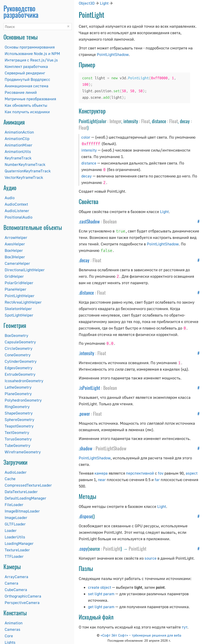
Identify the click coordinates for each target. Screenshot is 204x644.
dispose (86, 516)
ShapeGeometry (19, 413)
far (157, 480)
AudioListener (17, 211)
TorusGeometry (18, 439)
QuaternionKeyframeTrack (28, 171)
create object (100, 587)
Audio (10, 198)
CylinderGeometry (21, 361)
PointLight (112, 549)
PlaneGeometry (18, 394)
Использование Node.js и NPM (32, 53)
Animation (14, 623)
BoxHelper (14, 250)
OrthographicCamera (23, 596)
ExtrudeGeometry (20, 374)
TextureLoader (17, 550)
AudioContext (16, 204)
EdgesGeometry (19, 368)
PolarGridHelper (19, 283)
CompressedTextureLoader (28, 485)
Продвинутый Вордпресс (27, 79)
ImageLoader (16, 517)
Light (104, 3)
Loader (11, 530)
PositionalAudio (19, 217)
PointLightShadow (113, 54)
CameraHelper (17, 263)
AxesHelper (15, 244)
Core (9, 636)
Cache (10, 479)
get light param (101, 607)
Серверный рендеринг (25, 73)
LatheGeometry (18, 387)
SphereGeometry (19, 420)
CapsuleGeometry (20, 342)
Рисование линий (21, 92)
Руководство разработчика (21, 11)
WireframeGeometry (23, 452)
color (86, 137)
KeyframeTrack (18, 158)
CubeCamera (16, 590)
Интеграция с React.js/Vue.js (31, 60)
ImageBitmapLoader (22, 511)
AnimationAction (19, 132)
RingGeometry (17, 407)
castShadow (90, 221)
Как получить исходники (27, 112)
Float (146, 121)
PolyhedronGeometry (23, 400)
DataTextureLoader (21, 492)
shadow (86, 448)
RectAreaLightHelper (23, 302)
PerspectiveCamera (22, 603)
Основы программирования (30, 47)
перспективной (140, 473)
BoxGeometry (16, 335)
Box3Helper (15, 257)
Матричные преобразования (30, 99)
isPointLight (90, 388)
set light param (101, 594)
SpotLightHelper (19, 315)
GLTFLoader (15, 524)
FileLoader (14, 505)
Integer (115, 121)
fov (161, 473)
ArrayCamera (16, 577)
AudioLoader (16, 472)
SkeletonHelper (18, 309)
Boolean (110, 221)
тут (185, 627)
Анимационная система (27, 86)
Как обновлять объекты (26, 105)
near (102, 480)
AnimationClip (17, 139)
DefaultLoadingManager (25, 498)
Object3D (87, 3)
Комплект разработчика (26, 66)
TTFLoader (14, 556)
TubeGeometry (17, 445)
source (151, 558)
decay (86, 176)
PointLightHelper (20, 296)
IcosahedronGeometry (24, 381)
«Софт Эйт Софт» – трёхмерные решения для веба (141, 635)
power (85, 414)
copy (84, 549)
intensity (89, 150)
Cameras (13, 629)
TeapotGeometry (19, 426)
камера (101, 473)
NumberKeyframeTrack (25, 164)
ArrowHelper (16, 237)
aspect (192, 473)
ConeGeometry (18, 355)
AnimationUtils (18, 151)
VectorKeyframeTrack (24, 177)
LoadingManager (19, 543)
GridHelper (14, 276)
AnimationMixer (19, 145)
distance (89, 163)
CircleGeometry (19, 348)
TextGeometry (17, 432)
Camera (11, 583)
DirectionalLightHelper (25, 270)
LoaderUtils (15, 537)
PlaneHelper (16, 289)
